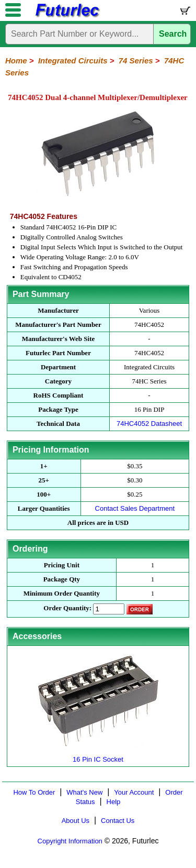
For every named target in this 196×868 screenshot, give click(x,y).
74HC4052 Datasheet (149, 424)
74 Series (136, 61)
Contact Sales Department (135, 508)
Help (114, 802)
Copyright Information (70, 841)
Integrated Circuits (73, 61)
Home (16, 61)
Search (173, 34)
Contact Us (118, 821)
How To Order (34, 792)
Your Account (134, 792)
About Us (76, 821)
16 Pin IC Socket (98, 755)
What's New (84, 792)
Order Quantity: (67, 608)
